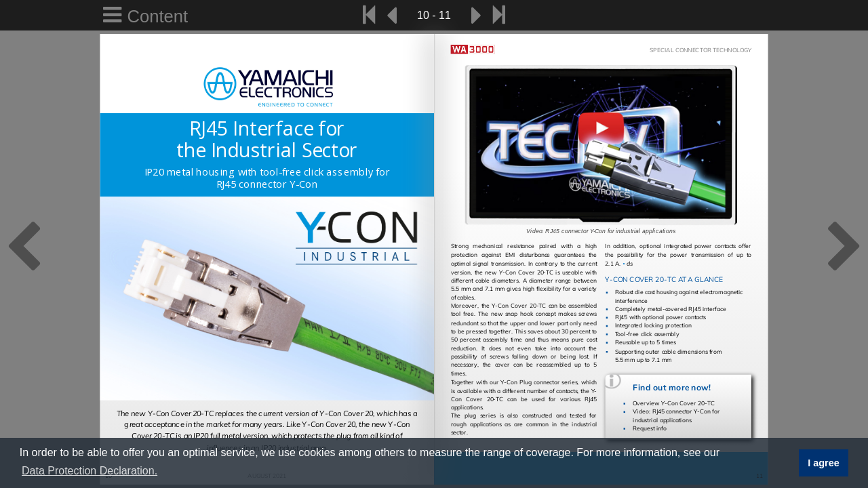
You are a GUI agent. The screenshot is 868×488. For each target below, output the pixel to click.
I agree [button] (823, 463)
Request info (649, 428)
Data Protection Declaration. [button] (90, 471)
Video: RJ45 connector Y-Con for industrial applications (676, 416)
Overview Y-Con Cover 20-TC (674, 404)
